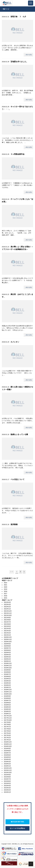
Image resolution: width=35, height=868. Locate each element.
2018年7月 (7, 700)
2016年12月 (8, 742)
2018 (5, 591)
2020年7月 (7, 648)
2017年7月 (7, 727)
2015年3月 (7, 788)
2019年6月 (7, 676)
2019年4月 (7, 681)
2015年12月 (8, 768)
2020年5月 (7, 652)
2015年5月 (7, 783)
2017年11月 (8, 718)
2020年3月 (7, 657)
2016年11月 (8, 744)
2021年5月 (7, 626)
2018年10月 (8, 694)
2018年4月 (7, 707)
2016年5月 (7, 757)
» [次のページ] (24, 572)
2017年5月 (7, 731)
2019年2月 (7, 685)
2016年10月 (8, 746)
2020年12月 (8, 637)
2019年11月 (8, 666)
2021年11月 (8, 613)
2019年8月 (7, 672)
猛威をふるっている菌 (19, 434)
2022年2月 (7, 607)
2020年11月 (8, 639)
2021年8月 (7, 620)
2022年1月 (7, 609)
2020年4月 (7, 655)
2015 (5, 598)
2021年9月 (7, 618)
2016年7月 (7, 753)
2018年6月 (7, 703)
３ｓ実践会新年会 (17, 154)
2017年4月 (7, 733)
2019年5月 (7, 679)
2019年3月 (7, 683)
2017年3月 (7, 735)
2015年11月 (8, 770)
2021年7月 (7, 622)
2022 (5, 583)
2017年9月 (7, 722)
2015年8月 (7, 777)
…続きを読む (28, 55)
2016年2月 (7, 764)
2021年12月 (8, 611)
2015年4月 (7, 786)
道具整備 (14, 524)
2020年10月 (8, 642)
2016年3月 (7, 762)
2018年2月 (7, 711)
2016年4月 (7, 759)
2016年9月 (7, 748)
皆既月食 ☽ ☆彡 (18, 17)
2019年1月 (7, 687)
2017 (5, 594)
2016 (5, 596)
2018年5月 (7, 705)
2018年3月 (7, 709)
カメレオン (15, 342)
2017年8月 (7, 724)
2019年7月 (7, 674)
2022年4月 (7, 602)
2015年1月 (7, 792)
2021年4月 (7, 628)
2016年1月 (7, 766)
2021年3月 (7, 631)
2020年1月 (7, 661)
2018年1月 (7, 714)
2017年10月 (8, 720)
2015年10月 (8, 772)
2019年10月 (8, 668)
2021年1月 (7, 635)
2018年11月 (8, 692)
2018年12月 (8, 690)
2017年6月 (7, 729)
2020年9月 (7, 644)
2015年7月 (7, 779)
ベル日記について (17, 479)
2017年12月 (8, 716)
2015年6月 (7, 781)
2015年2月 (7, 790)
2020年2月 (7, 659)
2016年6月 (7, 755)
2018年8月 (7, 698)
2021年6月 (7, 624)
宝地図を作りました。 (19, 62)
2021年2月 (7, 633)
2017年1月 (7, 740)
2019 (5, 589)
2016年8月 (7, 751)
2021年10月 (8, 615)
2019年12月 (8, 663)
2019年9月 (7, 670)
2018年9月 (7, 696)
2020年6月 (7, 650)
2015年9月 (7, 775)
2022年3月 (7, 604)
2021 (5, 585)
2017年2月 (7, 738)
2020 (5, 587)
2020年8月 (7, 646)
